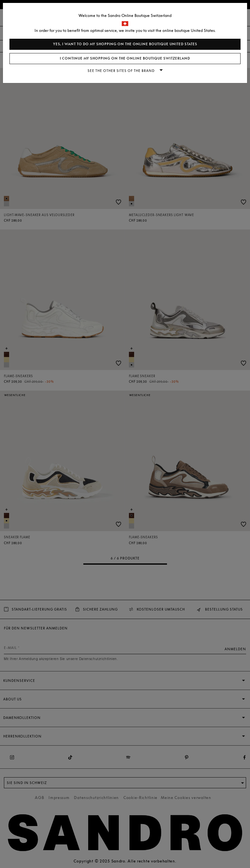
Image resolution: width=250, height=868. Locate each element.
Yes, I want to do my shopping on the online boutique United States (125, 44)
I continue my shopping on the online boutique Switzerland (125, 58)
